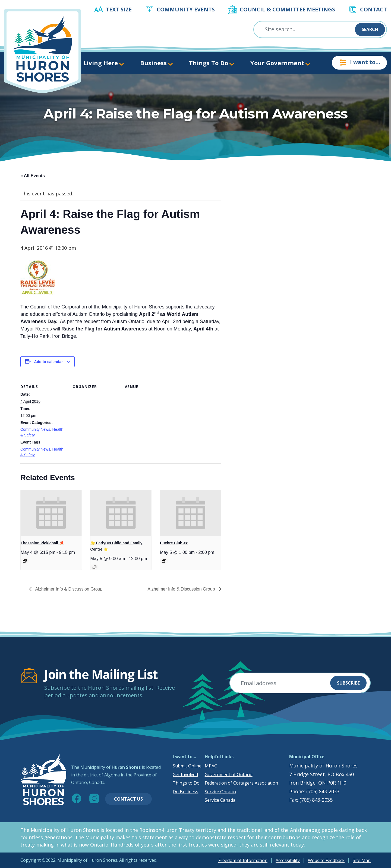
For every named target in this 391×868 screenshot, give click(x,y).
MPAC (211, 766)
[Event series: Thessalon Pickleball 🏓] (25, 561)
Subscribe (348, 683)
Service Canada (220, 800)
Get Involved (185, 775)
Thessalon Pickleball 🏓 (42, 543)
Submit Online (187, 766)
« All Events (33, 176)
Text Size (119, 9)
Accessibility (288, 860)
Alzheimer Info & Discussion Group (68, 589)
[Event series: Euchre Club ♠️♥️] (164, 561)
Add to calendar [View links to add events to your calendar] (49, 362)
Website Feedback (326, 860)
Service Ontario (220, 792)
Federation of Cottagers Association (241, 783)
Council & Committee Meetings (287, 9)
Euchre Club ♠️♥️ (174, 543)
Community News (35, 429)
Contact (373, 9)
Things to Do (186, 783)
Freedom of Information (243, 860)
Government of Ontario (229, 775)
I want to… (359, 63)
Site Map (362, 860)
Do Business (185, 792)
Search (370, 29)
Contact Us (128, 799)
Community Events (186, 9)
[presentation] (51, 513)
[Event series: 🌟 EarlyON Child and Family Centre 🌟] (94, 567)
